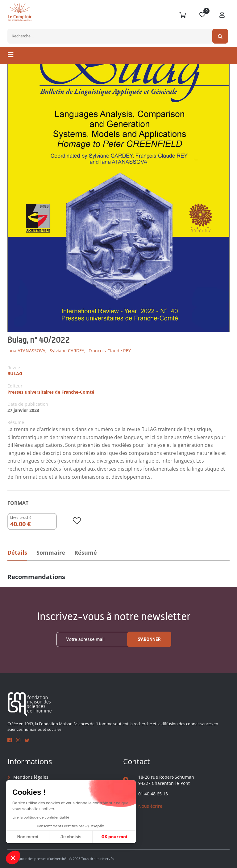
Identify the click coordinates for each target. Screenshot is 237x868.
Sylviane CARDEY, (68, 351)
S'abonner (149, 640)
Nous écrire (150, 806)
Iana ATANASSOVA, (27, 351)
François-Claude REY (110, 351)
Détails (17, 553)
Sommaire (52, 553)
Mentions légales (31, 777)
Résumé (87, 553)
